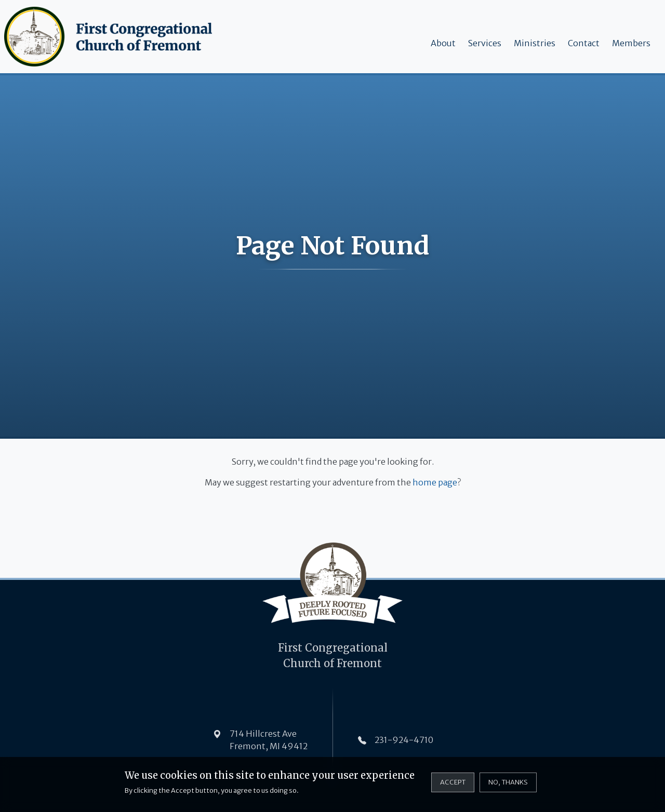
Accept (453, 786)
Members (631, 43)
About (443, 43)
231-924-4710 (404, 740)
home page (435, 482)
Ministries (535, 43)
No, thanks (508, 786)
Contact (584, 43)
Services (485, 43)
